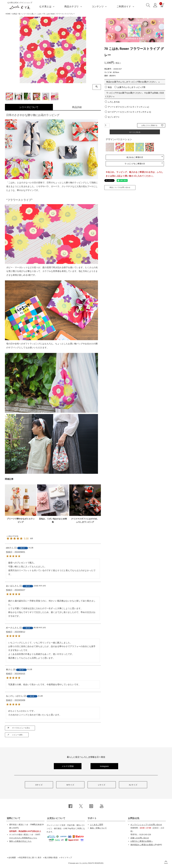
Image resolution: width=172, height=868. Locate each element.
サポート (92, 818)
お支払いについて (56, 818)
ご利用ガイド (124, 7)
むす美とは (45, 7)
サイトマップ (66, 858)
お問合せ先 (134, 818)
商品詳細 (77, 107)
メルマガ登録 (68, 766)
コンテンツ (98, 7)
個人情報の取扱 (51, 858)
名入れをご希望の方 (135, 157)
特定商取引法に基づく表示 (30, 858)
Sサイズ (39, 785)
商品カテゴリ (72, 7)
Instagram (104, 766)
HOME (8, 14)
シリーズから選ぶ (28, 14)
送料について (14, 818)
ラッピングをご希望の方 (135, 164)
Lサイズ (102, 785)
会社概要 (12, 858)
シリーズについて (29, 107)
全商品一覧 (16, 14)
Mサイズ (70, 785)
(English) (146, 845)
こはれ (39, 14)
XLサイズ (133, 785)
